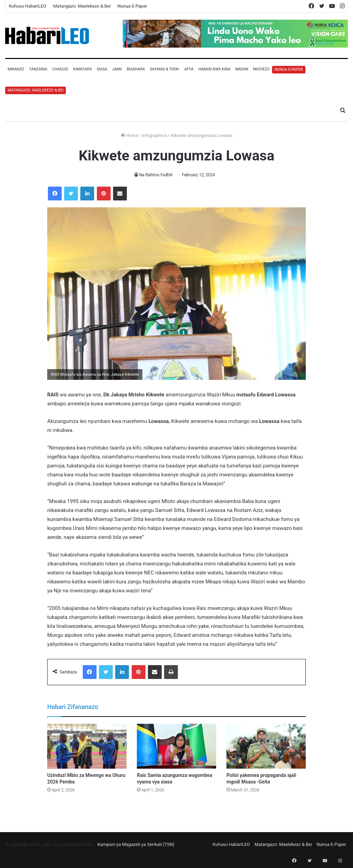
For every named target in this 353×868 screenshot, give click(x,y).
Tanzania (38, 69)
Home (129, 135)
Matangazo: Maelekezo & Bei (82, 6)
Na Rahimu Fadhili (156, 175)
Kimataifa (83, 69)
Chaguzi (60, 69)
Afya (189, 69)
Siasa (102, 69)
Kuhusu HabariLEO (28, 6)
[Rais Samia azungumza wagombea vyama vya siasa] (176, 746)
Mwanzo (16, 69)
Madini (242, 69)
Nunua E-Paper (132, 6)
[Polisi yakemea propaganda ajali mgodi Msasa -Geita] (266, 746)
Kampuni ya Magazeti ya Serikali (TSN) (136, 844)
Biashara (136, 69)
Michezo (261, 69)
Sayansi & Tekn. (164, 69)
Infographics (154, 135)
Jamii (117, 69)
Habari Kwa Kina (214, 69)
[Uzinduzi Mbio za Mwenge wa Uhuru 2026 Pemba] (87, 746)
